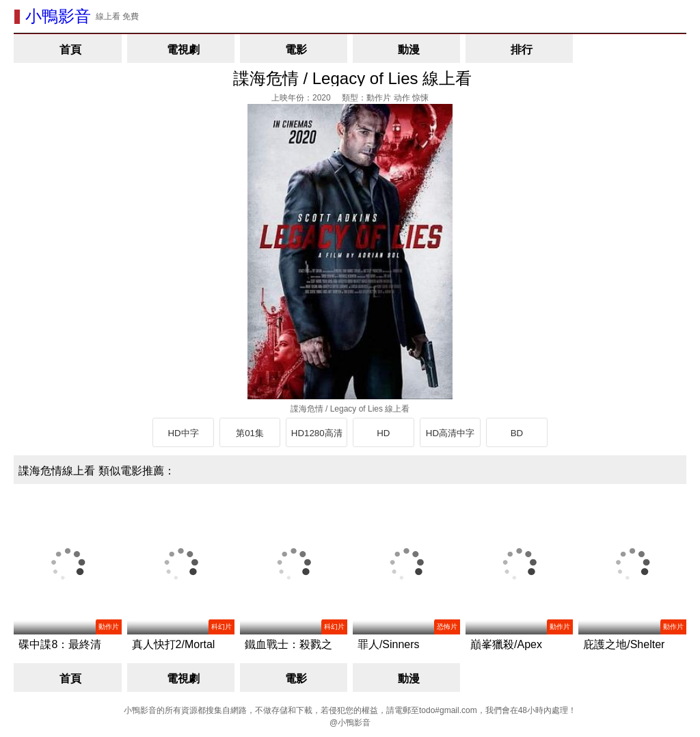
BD (517, 433)
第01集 (250, 433)
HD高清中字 (450, 433)
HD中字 (183, 433)
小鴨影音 (58, 16)
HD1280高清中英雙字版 (317, 438)
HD (383, 433)
